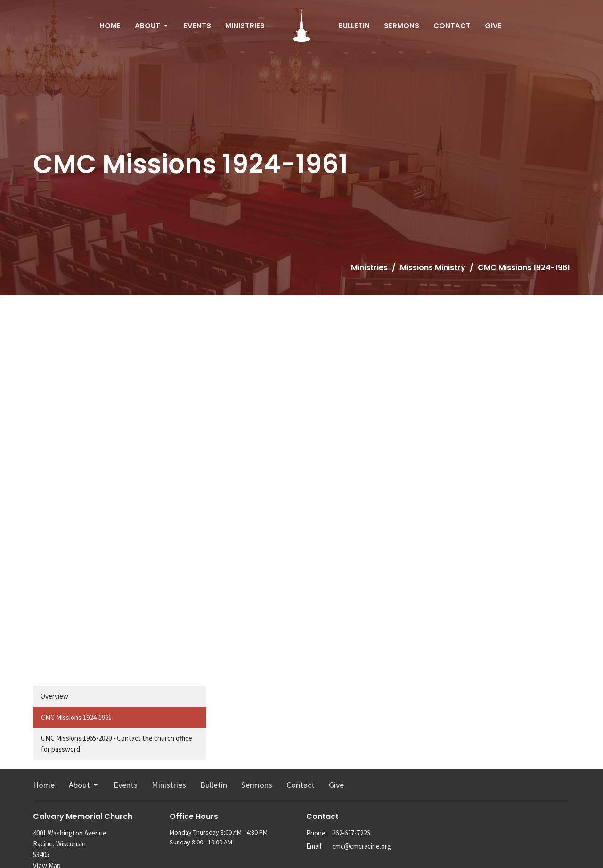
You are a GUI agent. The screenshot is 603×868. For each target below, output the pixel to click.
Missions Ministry (433, 268)
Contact (452, 26)
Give (493, 26)
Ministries (245, 26)
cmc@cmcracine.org (362, 846)
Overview (54, 696)
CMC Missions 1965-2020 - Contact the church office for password (117, 744)
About (152, 26)
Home (110, 26)
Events (197, 26)
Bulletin (354, 26)
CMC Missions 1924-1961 (76, 717)
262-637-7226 (351, 833)
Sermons (402, 26)
